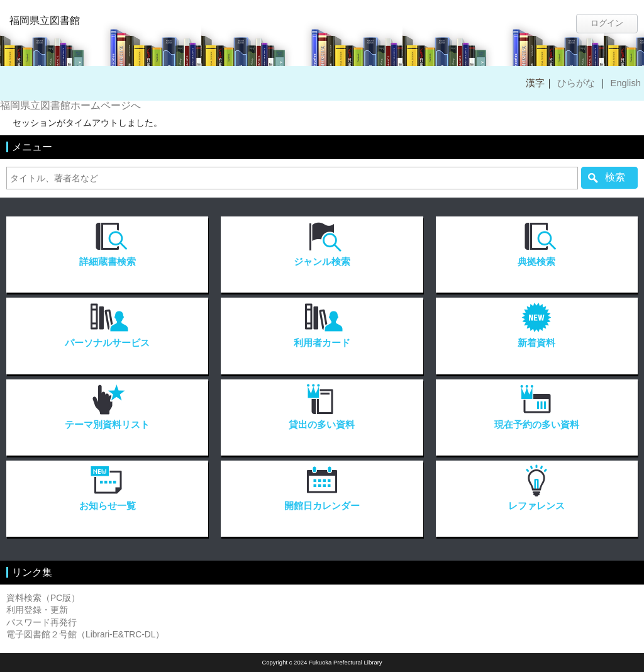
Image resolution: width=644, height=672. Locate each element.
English (626, 83)
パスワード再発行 (42, 623)
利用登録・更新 (37, 610)
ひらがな (576, 83)
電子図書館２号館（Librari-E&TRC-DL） (85, 635)
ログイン (607, 23)
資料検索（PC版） (43, 598)
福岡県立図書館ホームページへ (70, 105)
